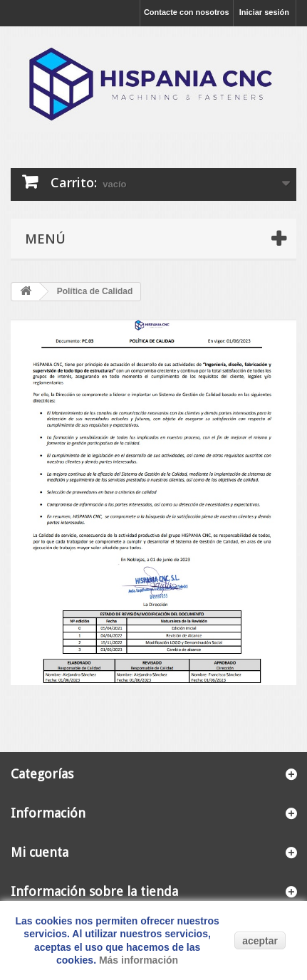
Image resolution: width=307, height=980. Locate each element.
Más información (139, 960)
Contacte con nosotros (187, 12)
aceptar (260, 941)
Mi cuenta (40, 852)
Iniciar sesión (264, 12)
